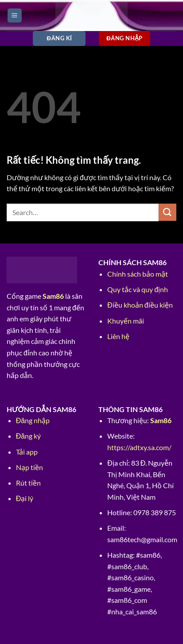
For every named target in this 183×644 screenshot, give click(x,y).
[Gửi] (167, 212)
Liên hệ (118, 336)
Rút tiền (28, 483)
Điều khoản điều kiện (140, 305)
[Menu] (15, 16)
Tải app (27, 452)
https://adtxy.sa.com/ (139, 447)
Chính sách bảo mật (138, 274)
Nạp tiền (29, 467)
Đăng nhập (33, 420)
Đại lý (25, 498)
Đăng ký (28, 436)
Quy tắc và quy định (138, 289)
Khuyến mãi (126, 321)
